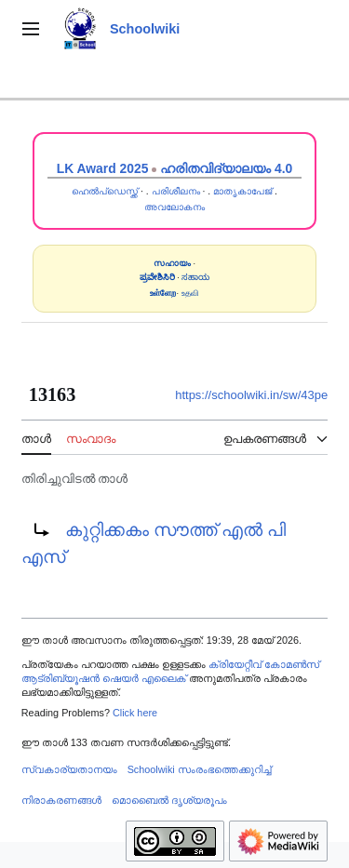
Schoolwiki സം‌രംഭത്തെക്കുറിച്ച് (199, 769)
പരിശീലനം (176, 191)
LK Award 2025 (103, 168)
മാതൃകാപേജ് (242, 191)
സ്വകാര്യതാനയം (69, 769)
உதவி (190, 293)
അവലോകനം (174, 207)
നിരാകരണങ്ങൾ (61, 800)
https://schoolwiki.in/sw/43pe (251, 395)
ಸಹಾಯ (195, 277)
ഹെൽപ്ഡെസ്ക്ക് (105, 191)
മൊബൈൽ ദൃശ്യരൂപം (169, 800)
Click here (135, 713)
